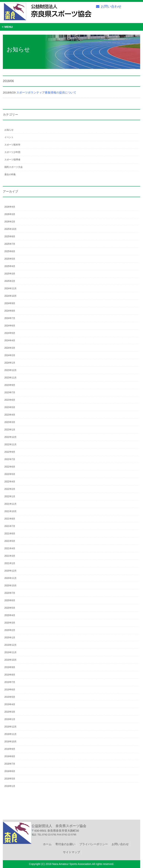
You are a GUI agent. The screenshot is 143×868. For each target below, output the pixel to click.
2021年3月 (10, 556)
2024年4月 (10, 340)
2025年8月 (10, 237)
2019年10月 (10, 660)
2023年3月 (10, 422)
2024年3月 (10, 348)
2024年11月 (10, 289)
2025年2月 (10, 281)
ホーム (47, 844)
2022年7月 (10, 459)
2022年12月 (10, 437)
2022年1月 (10, 496)
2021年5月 (10, 541)
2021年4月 (10, 548)
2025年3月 (10, 274)
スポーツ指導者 (12, 160)
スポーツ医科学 (12, 145)
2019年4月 (10, 704)
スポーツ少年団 (12, 152)
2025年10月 (10, 229)
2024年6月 (10, 326)
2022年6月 (10, 467)
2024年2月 (10, 355)
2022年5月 (10, 474)
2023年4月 (10, 415)
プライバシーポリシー (94, 844)
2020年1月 (10, 638)
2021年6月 (10, 534)
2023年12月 (10, 370)
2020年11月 (10, 578)
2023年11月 (10, 378)
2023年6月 (10, 400)
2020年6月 (10, 600)
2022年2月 (10, 489)
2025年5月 (10, 259)
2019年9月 (10, 667)
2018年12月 (10, 727)
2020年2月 (10, 630)
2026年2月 (10, 222)
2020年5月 (10, 608)
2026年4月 (10, 207)
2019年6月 (10, 690)
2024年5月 (10, 333)
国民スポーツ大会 (14, 167)
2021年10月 (10, 511)
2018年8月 (10, 756)
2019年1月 (10, 719)
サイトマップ (71, 852)
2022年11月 (10, 444)
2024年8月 (10, 311)
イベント (9, 137)
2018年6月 (10, 771)
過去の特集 (10, 174)
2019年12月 (10, 645)
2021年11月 (10, 504)
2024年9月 (10, 303)
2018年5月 (10, 779)
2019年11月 (10, 652)
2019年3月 (10, 712)
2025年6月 (10, 251)
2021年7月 (10, 526)
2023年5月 (10, 407)
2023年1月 (10, 430)
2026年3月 (10, 214)
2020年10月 (10, 586)
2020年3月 (10, 623)
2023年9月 (10, 385)
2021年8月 (10, 519)
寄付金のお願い (65, 844)
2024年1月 (10, 363)
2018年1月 (10, 786)
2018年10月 (10, 742)
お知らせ (9, 130)
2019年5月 (10, 697)
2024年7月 (10, 318)
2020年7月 (10, 593)
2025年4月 (10, 266)
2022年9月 (10, 452)
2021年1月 (10, 563)
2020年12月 (10, 571)
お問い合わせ (109, 6)
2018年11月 (10, 734)
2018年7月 (10, 764)
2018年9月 (10, 749)
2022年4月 (10, 482)
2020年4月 (10, 615)
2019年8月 (10, 675)
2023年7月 (10, 392)
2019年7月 (10, 682)
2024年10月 (10, 296)
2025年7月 (10, 244)
